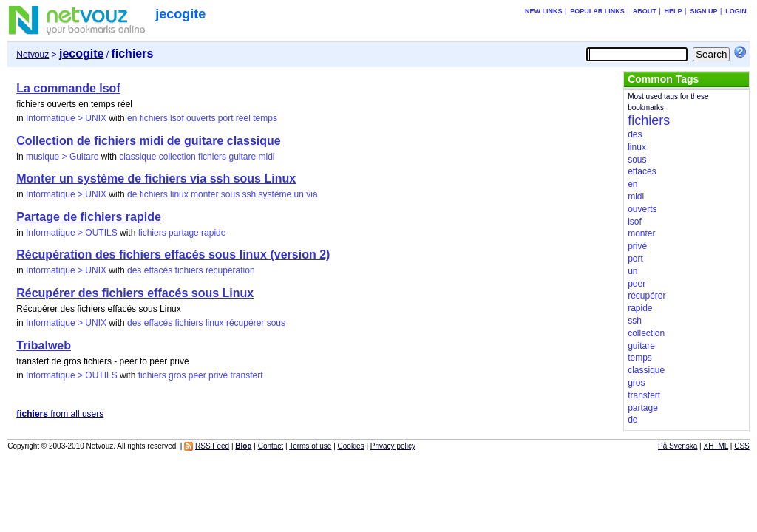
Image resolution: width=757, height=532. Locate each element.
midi (267, 157)
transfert (246, 375)
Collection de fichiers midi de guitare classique (148, 141)
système (275, 194)
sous (230, 194)
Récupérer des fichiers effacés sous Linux (135, 293)
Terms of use (310, 446)
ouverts (201, 118)
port (226, 118)
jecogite (180, 14)
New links (544, 11)
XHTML (716, 446)
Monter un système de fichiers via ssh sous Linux (156, 178)
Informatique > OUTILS (72, 233)
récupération (230, 270)
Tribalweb (44, 345)
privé (218, 375)
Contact (271, 446)
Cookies (351, 446)
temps (265, 118)
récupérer (245, 323)
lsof (177, 118)
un (299, 194)
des (134, 270)
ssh (249, 194)
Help (673, 11)
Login (736, 11)
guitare (242, 157)
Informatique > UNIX (66, 118)
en (132, 118)
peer (197, 375)
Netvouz (33, 55)
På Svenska (678, 446)
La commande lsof (68, 88)
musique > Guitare (62, 157)
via (312, 194)
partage (184, 233)
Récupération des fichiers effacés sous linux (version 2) (173, 255)
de (132, 194)
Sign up (703, 11)
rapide (213, 233)
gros (177, 375)
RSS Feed (212, 446)
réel (243, 118)
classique (138, 157)
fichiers (154, 118)
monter (204, 194)
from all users (60, 414)
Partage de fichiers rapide (89, 217)
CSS (742, 446)
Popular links (597, 11)
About (645, 11)
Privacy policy (393, 446)
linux (179, 194)
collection (177, 157)
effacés (158, 270)
